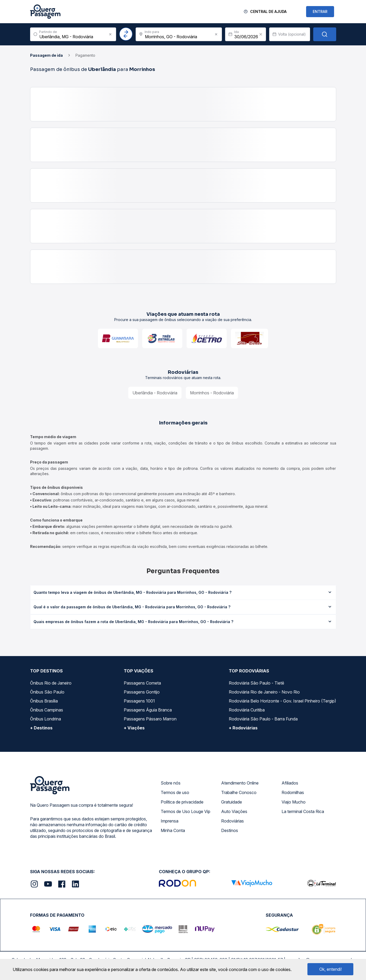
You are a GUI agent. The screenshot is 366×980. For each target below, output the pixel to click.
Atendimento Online (240, 783)
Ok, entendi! (331, 969)
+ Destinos (41, 728)
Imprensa (170, 821)
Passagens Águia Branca (148, 710)
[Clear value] (261, 34)
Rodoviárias (232, 821)
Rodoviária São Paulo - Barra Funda (263, 719)
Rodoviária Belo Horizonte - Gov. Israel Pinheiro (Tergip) (282, 701)
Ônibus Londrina (46, 719)
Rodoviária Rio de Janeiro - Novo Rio (264, 692)
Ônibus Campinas (47, 710)
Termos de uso (175, 792)
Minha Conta (173, 830)
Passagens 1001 (139, 701)
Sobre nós (171, 783)
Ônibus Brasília (44, 701)
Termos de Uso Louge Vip (186, 811)
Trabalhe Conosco (239, 792)
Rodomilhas (293, 792)
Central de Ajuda (268, 11)
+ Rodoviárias (243, 728)
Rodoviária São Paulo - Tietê (256, 683)
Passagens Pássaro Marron (150, 719)
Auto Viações (234, 811)
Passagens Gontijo (142, 692)
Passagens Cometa (142, 683)
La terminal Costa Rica (303, 811)
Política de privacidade (182, 802)
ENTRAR (320, 11)
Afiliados (290, 783)
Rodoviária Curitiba (247, 710)
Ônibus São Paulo (47, 692)
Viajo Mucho (294, 802)
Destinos (230, 830)
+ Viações (134, 728)
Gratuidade (232, 802)
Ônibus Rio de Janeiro (51, 683)
